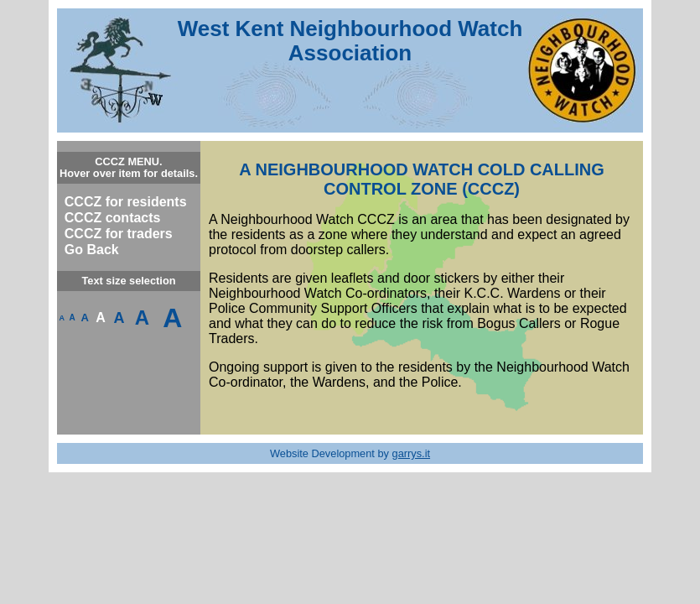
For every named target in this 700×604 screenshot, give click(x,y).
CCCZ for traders (119, 234)
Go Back (92, 250)
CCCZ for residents (126, 202)
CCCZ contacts (113, 218)
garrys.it (412, 453)
